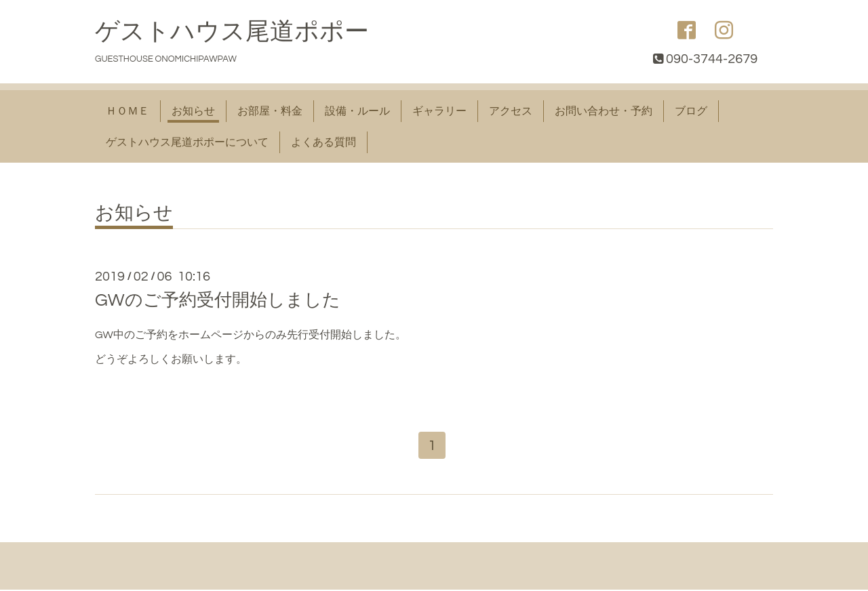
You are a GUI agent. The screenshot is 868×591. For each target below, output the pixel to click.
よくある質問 (323, 142)
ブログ (691, 111)
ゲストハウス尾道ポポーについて (187, 142)
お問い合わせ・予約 (604, 111)
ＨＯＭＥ (127, 111)
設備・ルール (357, 111)
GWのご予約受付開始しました (218, 300)
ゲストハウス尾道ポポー (232, 32)
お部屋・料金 (270, 111)
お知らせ (193, 111)
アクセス (511, 111)
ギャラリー (439, 111)
